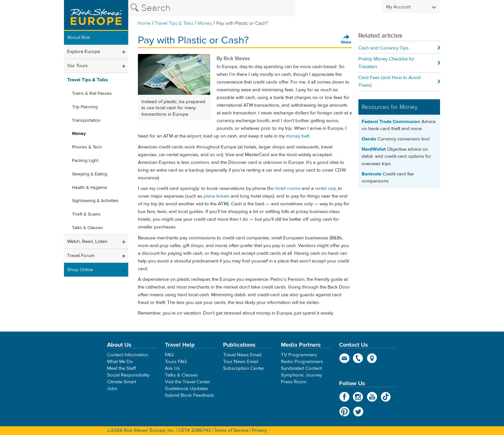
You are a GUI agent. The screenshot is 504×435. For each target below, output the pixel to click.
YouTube (372, 397)
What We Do (120, 362)
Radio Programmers (302, 362)
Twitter (358, 412)
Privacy (259, 430)
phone (358, 358)
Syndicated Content (301, 368)
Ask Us (172, 368)
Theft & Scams (86, 214)
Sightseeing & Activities (95, 201)
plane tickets (216, 196)
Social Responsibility (128, 375)
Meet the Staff (122, 368)
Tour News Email (241, 362)
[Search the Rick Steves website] (212, 8)
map (372, 358)
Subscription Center (244, 368)
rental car (325, 188)
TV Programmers (299, 355)
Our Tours (77, 66)
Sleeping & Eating (90, 174)
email (344, 358)
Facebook (344, 397)
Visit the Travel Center (188, 382)
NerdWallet (374, 149)
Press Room (294, 382)
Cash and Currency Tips (383, 48)
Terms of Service (231, 430)
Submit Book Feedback (189, 395)
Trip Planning (85, 107)
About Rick (79, 37)
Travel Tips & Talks (174, 23)
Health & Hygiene (90, 188)
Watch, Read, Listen (87, 241)
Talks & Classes (87, 228)
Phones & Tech (87, 147)
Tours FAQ (176, 362)
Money (205, 23)
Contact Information (128, 355)
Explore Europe (84, 52)
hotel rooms (288, 188)
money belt (298, 136)
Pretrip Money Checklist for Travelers (387, 63)
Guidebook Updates (186, 389)
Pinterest (344, 412)
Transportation (86, 120)
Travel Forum (81, 256)
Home (144, 23)
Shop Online (80, 270)
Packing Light (85, 161)
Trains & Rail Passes (92, 93)
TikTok (386, 397)
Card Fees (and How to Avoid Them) (390, 81)
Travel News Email (242, 355)
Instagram (358, 397)
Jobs (112, 389)
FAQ (169, 355)
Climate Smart (122, 382)
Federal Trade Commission (391, 122)
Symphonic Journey (301, 375)
